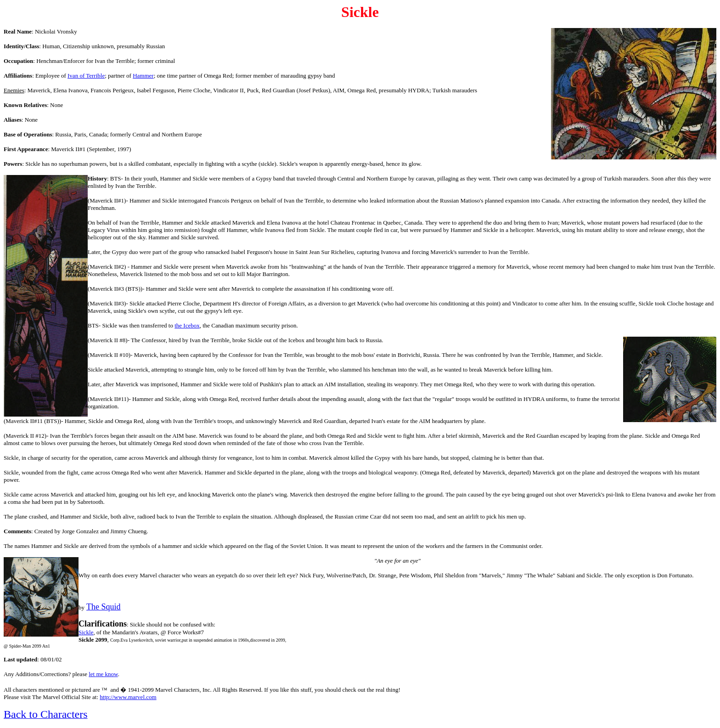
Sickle (86, 632)
